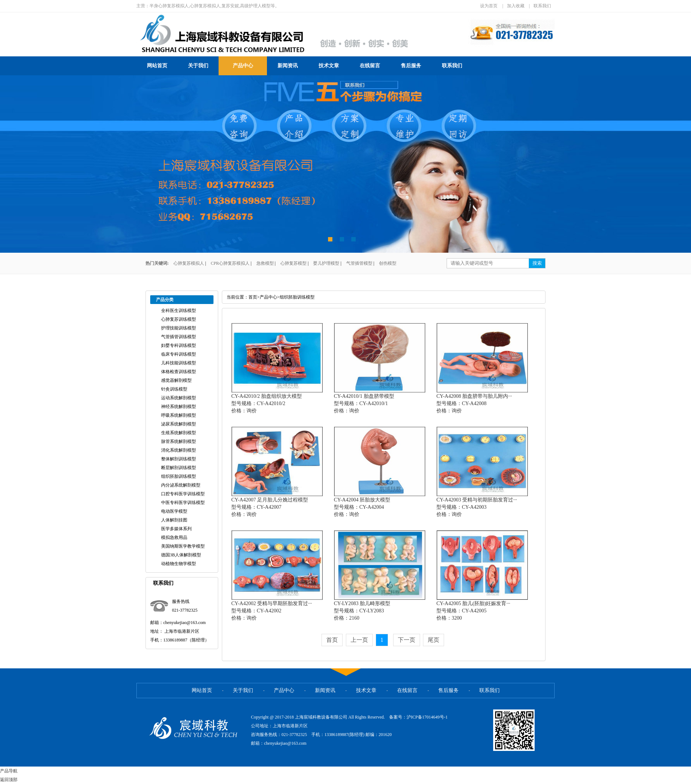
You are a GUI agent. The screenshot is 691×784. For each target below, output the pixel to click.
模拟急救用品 (174, 537)
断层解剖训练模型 (179, 468)
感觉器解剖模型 (176, 380)
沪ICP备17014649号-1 (427, 717)
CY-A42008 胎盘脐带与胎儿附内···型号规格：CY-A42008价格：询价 (474, 403)
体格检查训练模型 (179, 372)
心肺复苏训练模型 (179, 319)
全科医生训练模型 (179, 311)
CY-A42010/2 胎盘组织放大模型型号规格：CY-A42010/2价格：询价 (267, 403)
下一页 (407, 640)
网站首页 (157, 66)
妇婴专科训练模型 (179, 345)
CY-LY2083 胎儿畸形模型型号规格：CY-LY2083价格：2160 (362, 611)
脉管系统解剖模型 (179, 441)
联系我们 (542, 6)
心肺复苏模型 (293, 263)
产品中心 (243, 66)
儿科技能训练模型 (179, 363)
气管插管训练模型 (179, 337)
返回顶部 (9, 780)
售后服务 (411, 66)
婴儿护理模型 (326, 263)
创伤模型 (388, 263)
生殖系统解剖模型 (179, 433)
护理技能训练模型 (179, 328)
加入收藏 (516, 6)
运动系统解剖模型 (179, 398)
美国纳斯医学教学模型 (183, 546)
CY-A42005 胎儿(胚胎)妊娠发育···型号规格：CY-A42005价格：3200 (473, 611)
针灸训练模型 (174, 389)
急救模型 (265, 263)
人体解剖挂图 (174, 520)
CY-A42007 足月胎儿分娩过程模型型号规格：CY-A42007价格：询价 (270, 507)
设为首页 (489, 6)
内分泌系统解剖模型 (181, 485)
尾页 (434, 640)
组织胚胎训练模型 (179, 476)
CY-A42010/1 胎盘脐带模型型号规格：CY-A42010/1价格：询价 (364, 403)
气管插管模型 (359, 263)
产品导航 (9, 771)
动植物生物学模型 (179, 564)
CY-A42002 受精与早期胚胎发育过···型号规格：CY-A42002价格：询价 (272, 611)
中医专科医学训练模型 (183, 503)
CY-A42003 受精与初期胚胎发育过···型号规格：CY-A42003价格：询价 (477, 507)
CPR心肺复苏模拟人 (230, 263)
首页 (253, 297)
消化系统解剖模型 (179, 450)
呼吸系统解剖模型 (179, 415)
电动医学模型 (174, 511)
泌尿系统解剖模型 (179, 424)
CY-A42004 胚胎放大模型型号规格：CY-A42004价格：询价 (362, 507)
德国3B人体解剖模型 (181, 555)
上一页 (359, 640)
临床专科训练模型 (179, 354)
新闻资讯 (288, 66)
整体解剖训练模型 (179, 459)
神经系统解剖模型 (179, 407)
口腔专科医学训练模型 (183, 494)
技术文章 (329, 66)
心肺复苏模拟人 (189, 263)
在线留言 (370, 66)
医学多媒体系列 (176, 529)
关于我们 (198, 66)
